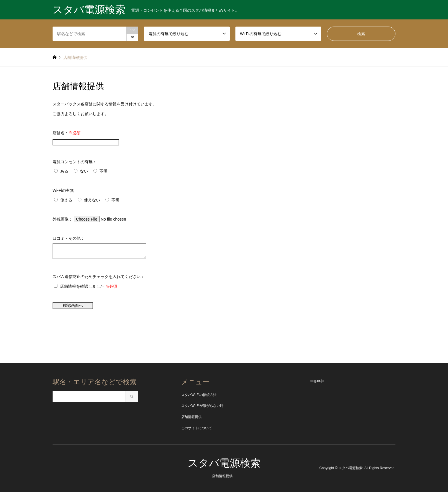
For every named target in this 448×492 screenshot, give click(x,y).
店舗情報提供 (191, 417)
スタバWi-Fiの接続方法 (199, 395)
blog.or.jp (317, 381)
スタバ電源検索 (224, 463)
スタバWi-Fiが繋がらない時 (202, 406)
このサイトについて (197, 428)
